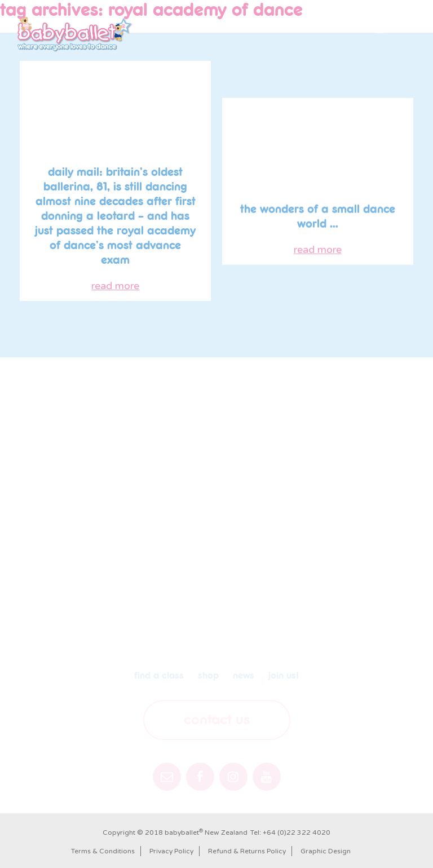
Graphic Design (326, 851)
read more (115, 287)
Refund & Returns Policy (247, 851)
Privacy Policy (171, 851)
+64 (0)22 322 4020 (297, 832)
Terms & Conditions (103, 851)
